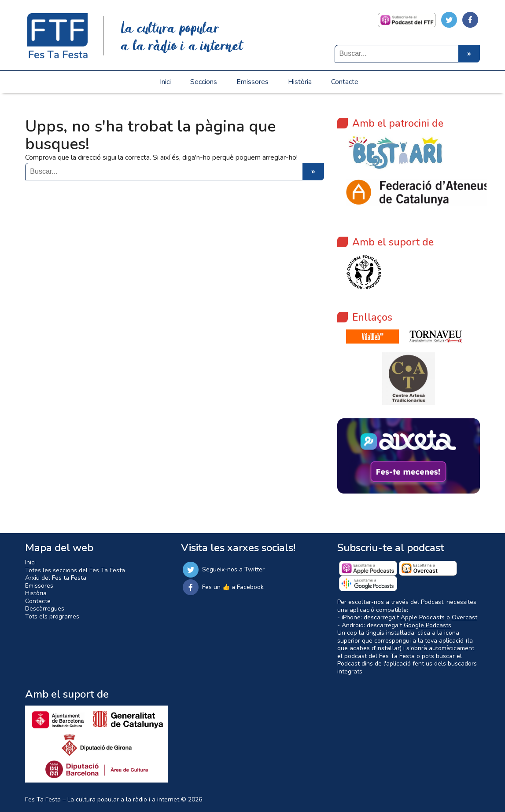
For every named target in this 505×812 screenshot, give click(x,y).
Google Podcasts (428, 625)
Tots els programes (52, 616)
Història (300, 82)
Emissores (252, 82)
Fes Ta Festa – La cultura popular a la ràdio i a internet (102, 799)
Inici (165, 82)
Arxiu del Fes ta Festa (56, 578)
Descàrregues (45, 609)
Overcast (464, 617)
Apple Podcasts (423, 617)
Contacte (345, 82)
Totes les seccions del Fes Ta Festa (75, 570)
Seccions (204, 82)
